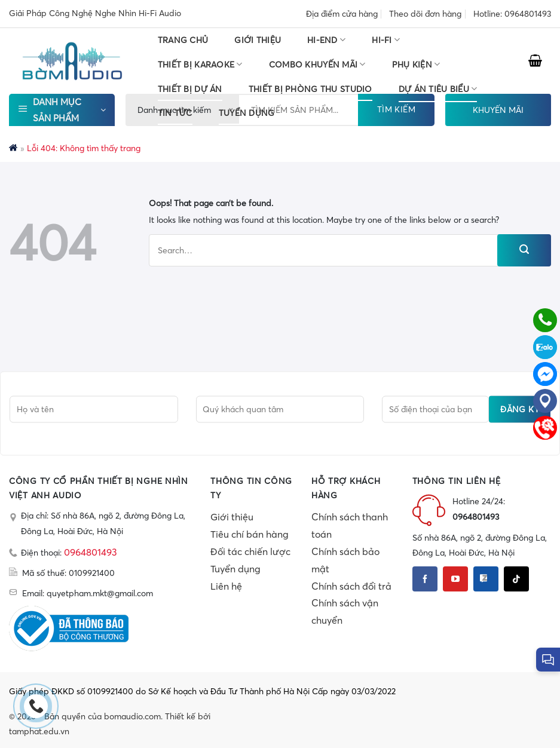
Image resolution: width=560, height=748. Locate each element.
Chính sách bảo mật (345, 560)
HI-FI (386, 40)
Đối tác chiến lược (250, 551)
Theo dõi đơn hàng (425, 14)
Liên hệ (226, 586)
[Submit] (524, 250)
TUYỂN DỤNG (247, 113)
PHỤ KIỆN (416, 64)
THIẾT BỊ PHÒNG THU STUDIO (310, 89)
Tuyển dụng (235, 569)
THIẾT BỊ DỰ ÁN (190, 89)
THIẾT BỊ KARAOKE (200, 64)
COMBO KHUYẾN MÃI (317, 64)
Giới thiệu (258, 40)
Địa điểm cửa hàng (342, 14)
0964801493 (91, 552)
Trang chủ (183, 40)
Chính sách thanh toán (350, 525)
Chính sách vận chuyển (345, 611)
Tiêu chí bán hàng (250, 534)
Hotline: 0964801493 (512, 14)
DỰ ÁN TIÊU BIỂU (438, 89)
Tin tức (175, 113)
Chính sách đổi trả (351, 586)
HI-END (326, 40)
